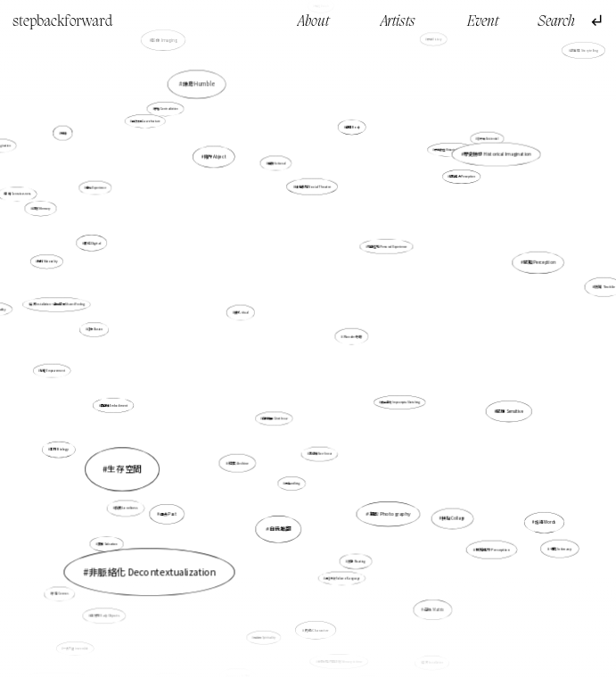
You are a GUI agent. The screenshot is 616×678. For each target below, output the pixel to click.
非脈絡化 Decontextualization (160, 558)
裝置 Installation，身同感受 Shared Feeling (62, 306)
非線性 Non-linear (320, 454)
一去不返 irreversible (78, 645)
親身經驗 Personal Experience (386, 248)
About (313, 22)
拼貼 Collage (453, 517)
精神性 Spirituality (266, 627)
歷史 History (431, 47)
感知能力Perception (462, 177)
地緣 (64, 133)
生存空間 (132, 464)
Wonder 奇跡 (352, 336)
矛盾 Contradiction (171, 116)
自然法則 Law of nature (146, 121)
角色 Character (317, 628)
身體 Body (353, 127)
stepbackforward (62, 22)
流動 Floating (355, 556)
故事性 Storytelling (585, 50)
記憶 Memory (42, 208)
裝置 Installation (432, 661)
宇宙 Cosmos (60, 594)
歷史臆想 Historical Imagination (497, 154)
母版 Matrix (434, 609)
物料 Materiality (47, 261)
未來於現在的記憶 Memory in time (340, 659)
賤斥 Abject (215, 157)
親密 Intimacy (561, 549)
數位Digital (94, 243)
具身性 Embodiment (115, 405)
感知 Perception (535, 264)
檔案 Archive (238, 462)
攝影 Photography (389, 511)
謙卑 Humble (199, 86)
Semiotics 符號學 (240, 668)
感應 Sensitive (508, 411)
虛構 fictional (277, 166)
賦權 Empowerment (53, 370)
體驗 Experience (96, 187)
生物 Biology (62, 448)
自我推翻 (280, 529)
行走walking (293, 478)
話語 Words (537, 515)
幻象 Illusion (96, 330)
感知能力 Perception (490, 547)
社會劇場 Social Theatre (313, 186)
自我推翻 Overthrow (275, 418)
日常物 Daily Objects (105, 615)
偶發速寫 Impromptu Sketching (400, 402)
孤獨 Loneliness (127, 508)
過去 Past (169, 513)
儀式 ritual (242, 313)
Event (483, 22)
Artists (398, 22)
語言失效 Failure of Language (343, 578)
